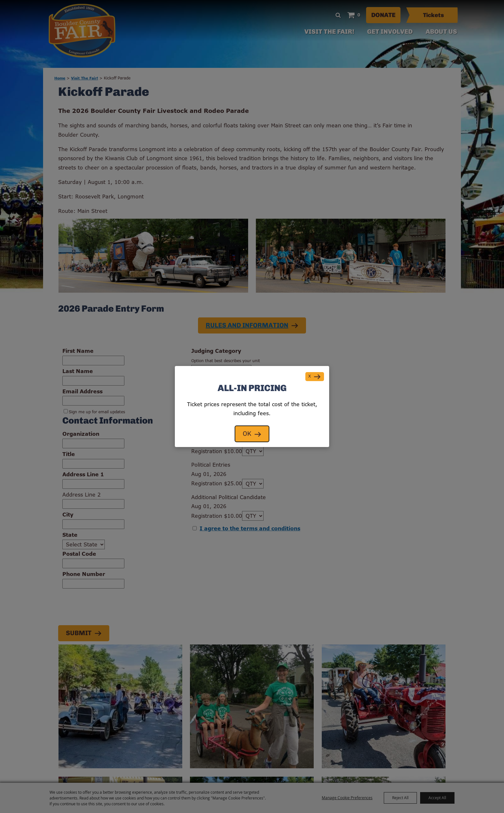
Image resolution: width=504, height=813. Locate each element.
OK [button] (247, 434)
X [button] (310, 376)
